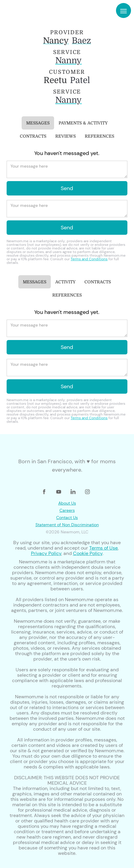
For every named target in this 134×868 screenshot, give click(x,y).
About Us (67, 503)
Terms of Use (104, 548)
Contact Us (67, 518)
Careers (67, 510)
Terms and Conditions (89, 259)
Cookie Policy (88, 553)
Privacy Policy (46, 553)
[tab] (38, 123)
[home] (23, 10)
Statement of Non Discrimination (67, 525)
